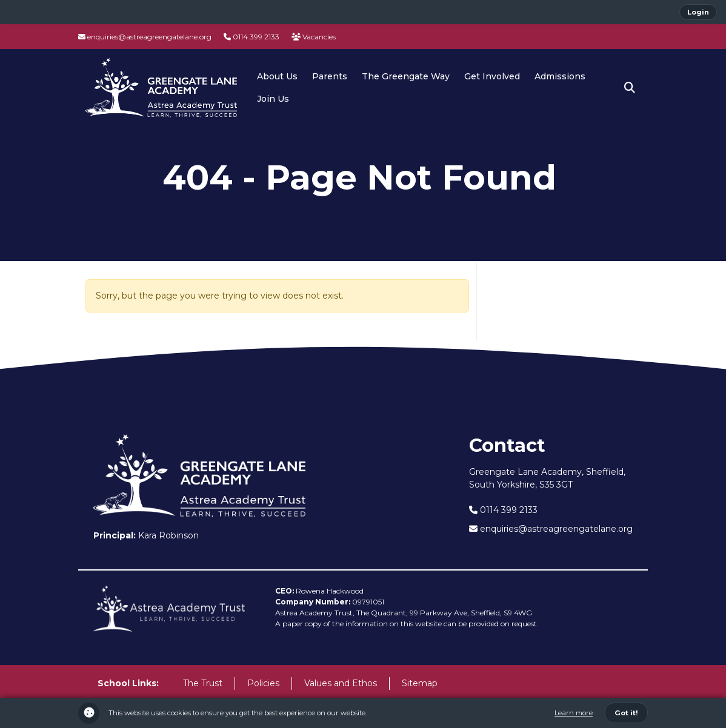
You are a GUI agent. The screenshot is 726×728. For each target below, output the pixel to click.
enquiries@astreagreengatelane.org (145, 37)
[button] (630, 88)
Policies (263, 683)
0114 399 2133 (251, 37)
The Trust (203, 683)
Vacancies (314, 37)
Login (698, 12)
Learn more (574, 713)
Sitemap (420, 683)
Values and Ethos (341, 683)
